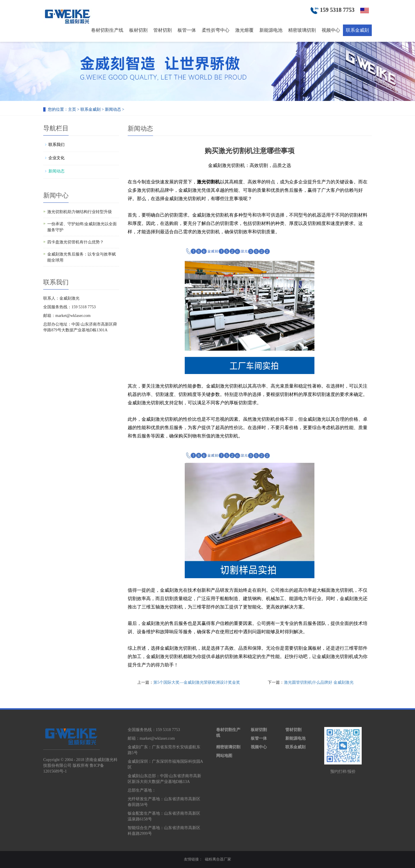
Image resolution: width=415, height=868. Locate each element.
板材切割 (138, 30)
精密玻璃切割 (302, 30)
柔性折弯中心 (216, 30)
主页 (72, 109)
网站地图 (224, 756)
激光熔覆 (244, 30)
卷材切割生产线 (107, 30)
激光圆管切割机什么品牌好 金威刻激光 (319, 682)
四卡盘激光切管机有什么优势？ (76, 242)
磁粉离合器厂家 (218, 859)
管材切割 (163, 30)
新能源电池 (271, 30)
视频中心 (331, 30)
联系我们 (56, 145)
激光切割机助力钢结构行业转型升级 (80, 212)
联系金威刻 (357, 30)
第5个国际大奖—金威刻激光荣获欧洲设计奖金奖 (197, 682)
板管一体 (187, 30)
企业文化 (56, 158)
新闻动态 (113, 109)
